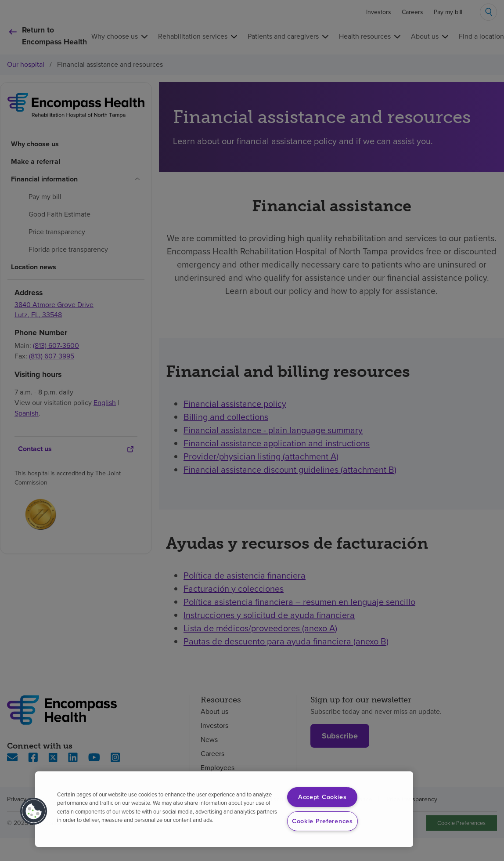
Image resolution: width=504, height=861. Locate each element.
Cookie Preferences (322, 821)
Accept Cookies (322, 797)
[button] (34, 811)
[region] (224, 809)
